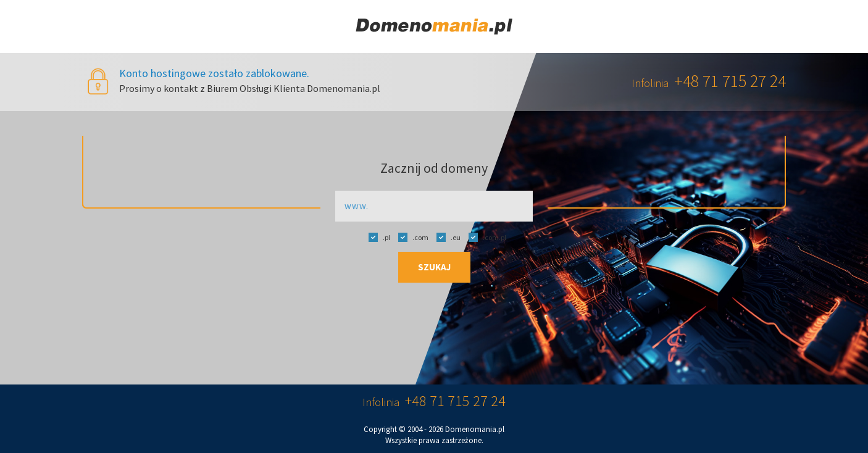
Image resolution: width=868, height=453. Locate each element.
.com (410, 237)
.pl (376, 237)
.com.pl (484, 237)
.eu (445, 237)
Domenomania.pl (475, 429)
